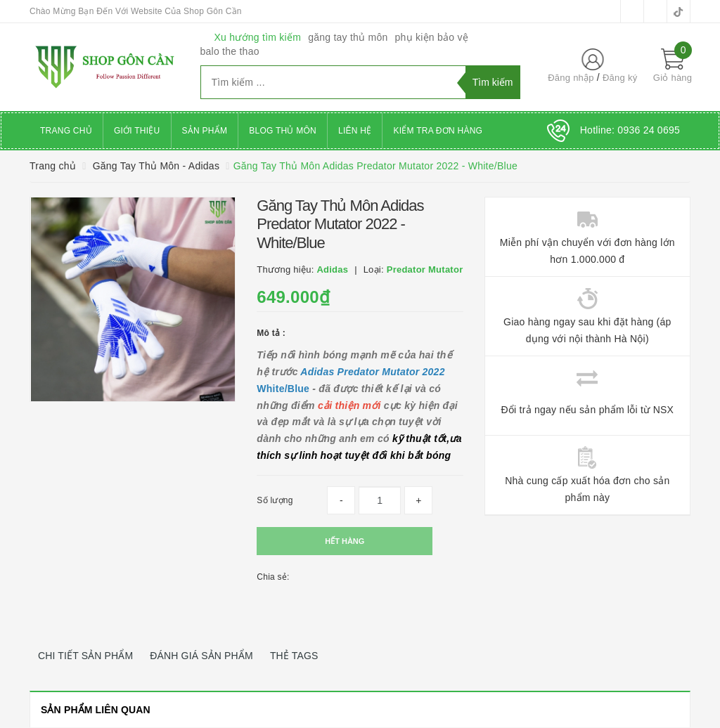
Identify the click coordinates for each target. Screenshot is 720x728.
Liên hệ (355, 131)
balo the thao (230, 51)
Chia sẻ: (273, 577)
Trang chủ (66, 131)
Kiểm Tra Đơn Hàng (438, 131)
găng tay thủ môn (348, 37)
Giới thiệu (137, 131)
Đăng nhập (571, 78)
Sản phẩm (205, 131)
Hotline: (630, 130)
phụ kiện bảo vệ (432, 37)
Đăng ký (620, 78)
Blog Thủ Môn (283, 131)
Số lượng (275, 500)
